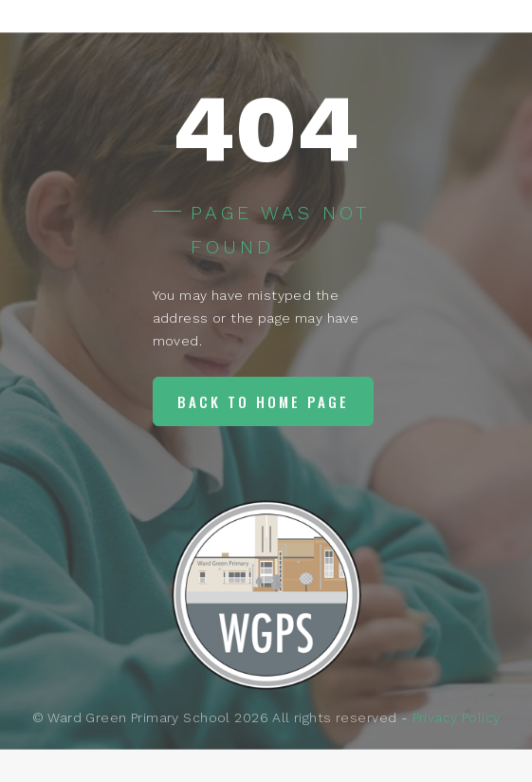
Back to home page (263, 401)
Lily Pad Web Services (287, 757)
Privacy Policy (457, 717)
